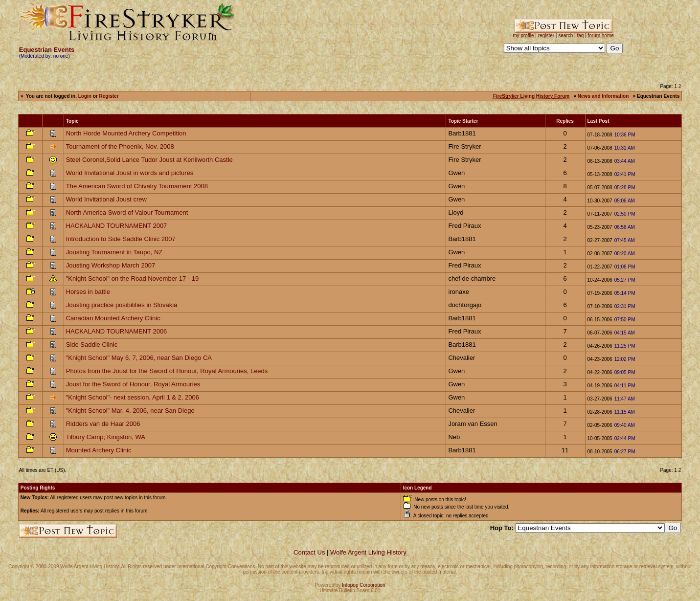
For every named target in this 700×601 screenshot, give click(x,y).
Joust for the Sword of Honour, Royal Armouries (133, 384)
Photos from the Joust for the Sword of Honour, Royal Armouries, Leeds (167, 371)
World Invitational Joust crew (106, 199)
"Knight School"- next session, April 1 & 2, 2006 (133, 397)
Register (109, 96)
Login (85, 96)
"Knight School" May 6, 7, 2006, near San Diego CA (139, 358)
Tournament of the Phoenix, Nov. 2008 (120, 146)
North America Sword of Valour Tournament (127, 212)
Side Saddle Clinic (92, 345)
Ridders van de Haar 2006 (103, 424)
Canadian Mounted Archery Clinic (113, 318)
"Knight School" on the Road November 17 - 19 (133, 278)
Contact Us (309, 552)
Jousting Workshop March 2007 (111, 265)
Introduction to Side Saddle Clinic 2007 (121, 239)
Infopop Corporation (363, 585)
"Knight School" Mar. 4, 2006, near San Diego (130, 411)
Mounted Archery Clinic (99, 450)
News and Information (603, 96)
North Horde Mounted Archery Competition (126, 133)
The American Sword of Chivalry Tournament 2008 (137, 186)
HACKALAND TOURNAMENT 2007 (117, 226)
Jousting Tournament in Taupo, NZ (114, 252)
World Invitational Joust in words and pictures (130, 173)
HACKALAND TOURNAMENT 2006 (117, 331)
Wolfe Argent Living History (368, 552)
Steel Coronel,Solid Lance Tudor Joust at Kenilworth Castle (149, 160)
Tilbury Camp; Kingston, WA (106, 437)
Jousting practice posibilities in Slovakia (122, 305)
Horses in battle (88, 292)
